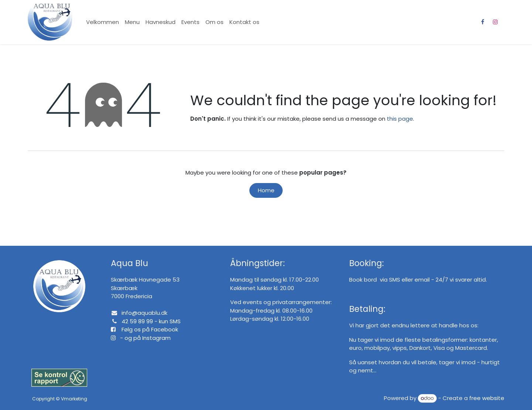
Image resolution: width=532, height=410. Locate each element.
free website (487, 398)
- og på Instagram (143, 338)
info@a (131, 313)
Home (266, 190)
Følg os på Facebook (150, 329)
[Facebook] (482, 22)
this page (400, 119)
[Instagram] (495, 22)
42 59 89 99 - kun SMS (151, 321)
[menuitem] (103, 22)
